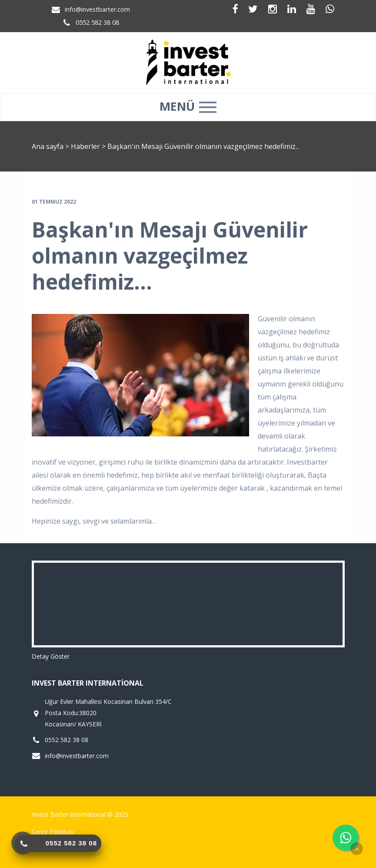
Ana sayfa (48, 146)
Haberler (85, 146)
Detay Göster (51, 656)
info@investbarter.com (97, 9)
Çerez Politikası (53, 832)
